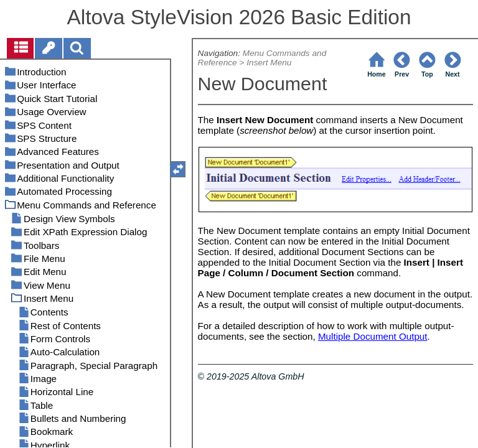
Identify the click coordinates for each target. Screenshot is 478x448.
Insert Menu (269, 63)
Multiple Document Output (373, 336)
